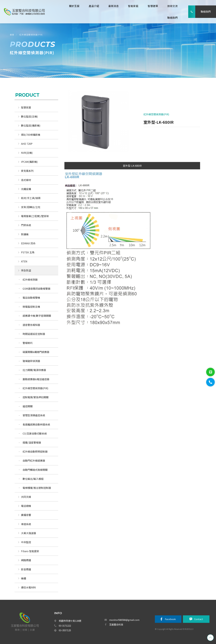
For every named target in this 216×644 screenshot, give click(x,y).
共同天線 (26, 497)
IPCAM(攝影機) (29, 162)
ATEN (24, 261)
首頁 (12, 35)
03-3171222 (65, 626)
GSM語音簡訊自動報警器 (36, 289)
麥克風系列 (27, 171)
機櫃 (24, 578)
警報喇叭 (28, 343)
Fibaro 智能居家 (30, 551)
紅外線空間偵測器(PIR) (31, 35)
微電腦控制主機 (32, 307)
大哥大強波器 (29, 533)
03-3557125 (65, 630)
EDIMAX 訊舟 (28, 243)
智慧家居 (26, 107)
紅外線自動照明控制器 (35, 451)
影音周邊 (26, 569)
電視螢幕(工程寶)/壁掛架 (35, 216)
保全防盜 (26, 270)
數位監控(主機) (29, 116)
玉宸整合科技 (116, 624)
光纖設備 (26, 189)
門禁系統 (26, 225)
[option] (97, 123)
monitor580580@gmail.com (124, 620)
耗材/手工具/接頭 (31, 198)
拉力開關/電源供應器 (34, 370)
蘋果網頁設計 (188, 629)
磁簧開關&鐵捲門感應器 (36, 352)
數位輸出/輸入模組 (33, 479)
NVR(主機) (27, 153)
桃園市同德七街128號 (70, 621)
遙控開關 (28, 406)
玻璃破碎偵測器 (31, 361)
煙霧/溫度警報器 (32, 442)
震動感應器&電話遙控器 (36, 379)
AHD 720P (27, 144)
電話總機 (26, 506)
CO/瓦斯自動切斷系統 (35, 433)
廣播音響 (26, 515)
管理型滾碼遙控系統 (34, 415)
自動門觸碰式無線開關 (35, 470)
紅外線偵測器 (30, 280)
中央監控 (26, 542)
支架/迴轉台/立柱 (31, 207)
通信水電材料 (29, 587)
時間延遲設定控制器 (34, 334)
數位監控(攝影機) (31, 125)
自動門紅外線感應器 (34, 461)
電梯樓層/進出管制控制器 (37, 488)
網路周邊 (26, 560)
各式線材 (26, 180)
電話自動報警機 (31, 298)
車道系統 (26, 524)
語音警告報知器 (31, 325)
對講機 (25, 234)
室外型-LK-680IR (132, 166)
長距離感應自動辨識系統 (36, 424)
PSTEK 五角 (28, 252)
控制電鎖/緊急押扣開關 (36, 397)
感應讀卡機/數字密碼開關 (37, 316)
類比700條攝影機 (31, 135)
